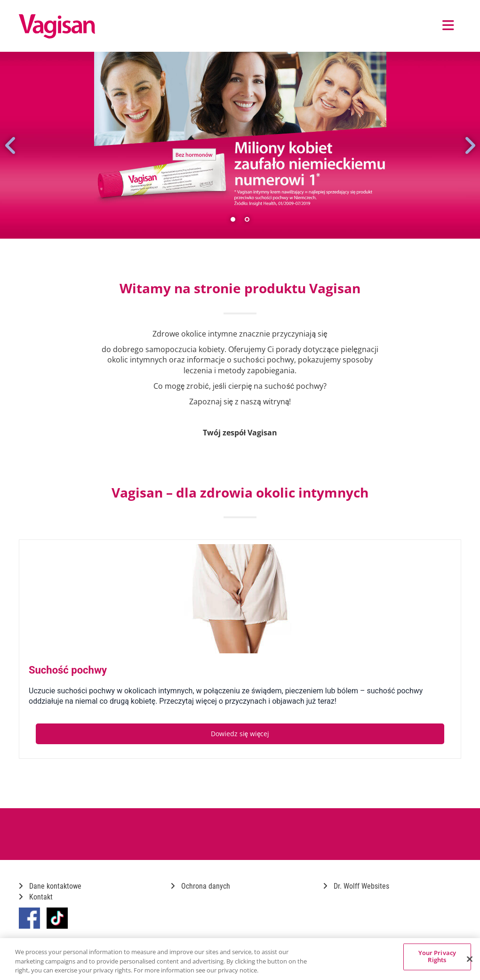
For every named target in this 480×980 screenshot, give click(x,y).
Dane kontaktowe (50, 886)
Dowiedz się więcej (240, 734)
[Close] (470, 959)
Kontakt (36, 897)
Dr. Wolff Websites (356, 886)
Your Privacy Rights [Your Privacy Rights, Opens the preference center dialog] (437, 956)
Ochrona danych (200, 886)
